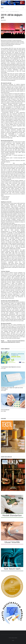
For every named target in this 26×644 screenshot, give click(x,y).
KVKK (13, 641)
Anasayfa (3, 12)
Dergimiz (4, 419)
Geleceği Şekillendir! (5, 410)
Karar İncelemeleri (6, 457)
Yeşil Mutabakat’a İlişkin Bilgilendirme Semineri (11, 367)
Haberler (7, 12)
